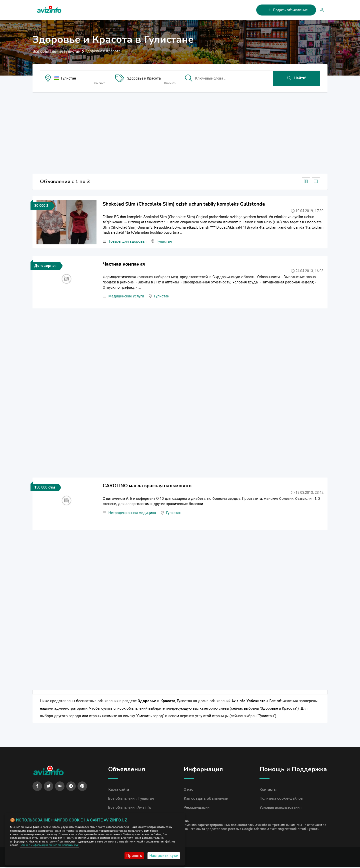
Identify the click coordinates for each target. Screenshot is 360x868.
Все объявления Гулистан (56, 52)
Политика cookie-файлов (281, 799)
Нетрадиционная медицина (132, 513)
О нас (188, 790)
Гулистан (69, 79)
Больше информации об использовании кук (49, 845)
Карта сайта (119, 790)
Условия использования (280, 808)
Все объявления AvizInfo (130, 808)
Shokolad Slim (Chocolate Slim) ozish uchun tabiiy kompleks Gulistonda (184, 204)
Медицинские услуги (126, 297)
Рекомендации (197, 808)
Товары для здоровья (127, 242)
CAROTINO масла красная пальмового (147, 486)
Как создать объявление (206, 799)
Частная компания (124, 264)
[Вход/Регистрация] (320, 10)
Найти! (297, 78)
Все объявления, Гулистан (131, 799)
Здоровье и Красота (144, 79)
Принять (134, 856)
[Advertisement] (180, 132)
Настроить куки (164, 856)
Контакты (268, 790)
